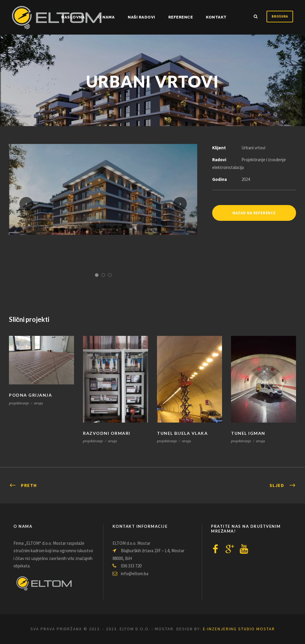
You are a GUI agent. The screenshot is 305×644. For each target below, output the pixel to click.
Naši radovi (141, 17)
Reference (181, 17)
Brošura (280, 16)
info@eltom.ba (130, 574)
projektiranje (19, 403)
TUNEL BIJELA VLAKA (182, 433)
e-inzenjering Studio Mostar (239, 629)
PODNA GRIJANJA (30, 395)
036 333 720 (127, 566)
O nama (106, 17)
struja (38, 403)
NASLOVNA (73, 17)
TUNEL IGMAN (248, 433)
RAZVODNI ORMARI (107, 433)
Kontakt (216, 17)
